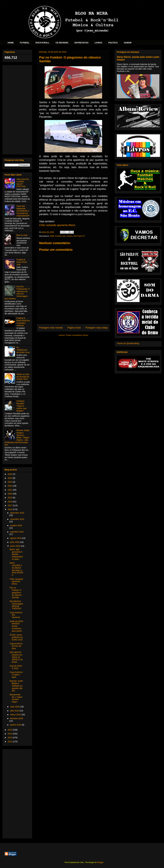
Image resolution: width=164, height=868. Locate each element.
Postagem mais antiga (97, 328)
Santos (69, 236)
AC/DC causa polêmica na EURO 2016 (16, 637)
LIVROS (98, 43)
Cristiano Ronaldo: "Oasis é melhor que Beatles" (22, 406)
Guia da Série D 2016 (16, 667)
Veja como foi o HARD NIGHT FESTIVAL (23, 183)
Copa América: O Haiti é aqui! (16, 675)
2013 (10, 738)
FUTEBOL (25, 43)
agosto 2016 (16, 538)
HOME (11, 43)
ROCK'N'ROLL (42, 43)
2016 (10, 509)
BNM (52, 236)
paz (64, 236)
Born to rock (22, 235)
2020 (10, 494)
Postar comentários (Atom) (77, 335)
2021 (10, 490)
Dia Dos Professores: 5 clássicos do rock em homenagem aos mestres (17, 293)
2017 (10, 505)
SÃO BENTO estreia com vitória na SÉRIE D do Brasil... (16, 657)
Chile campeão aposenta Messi (57, 225)
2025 (10, 474)
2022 (10, 486)
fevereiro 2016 (17, 718)
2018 (10, 502)
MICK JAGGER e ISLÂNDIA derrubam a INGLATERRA (16, 569)
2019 (10, 498)
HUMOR (128, 43)
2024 (10, 478)
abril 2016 (15, 711)
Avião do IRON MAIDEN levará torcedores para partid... (16, 626)
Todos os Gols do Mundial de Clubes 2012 (23, 377)
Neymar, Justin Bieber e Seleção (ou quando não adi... (16, 686)
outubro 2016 (16, 525)
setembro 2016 (17, 532)
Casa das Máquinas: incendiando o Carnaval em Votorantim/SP (23, 211)
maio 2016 (15, 707)
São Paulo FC (79, 236)
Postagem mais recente (51, 328)
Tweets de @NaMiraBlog (128, 343)
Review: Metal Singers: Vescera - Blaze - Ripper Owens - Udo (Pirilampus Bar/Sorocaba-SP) (17, 438)
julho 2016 (15, 542)
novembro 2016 (17, 519)
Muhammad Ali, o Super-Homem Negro (16, 698)
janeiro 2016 (16, 725)
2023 (10, 482)
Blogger (100, 862)
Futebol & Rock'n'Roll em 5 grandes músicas (23, 322)
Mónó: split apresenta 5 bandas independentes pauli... (16, 554)
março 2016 (16, 715)
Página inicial (74, 328)
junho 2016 (15, 546)
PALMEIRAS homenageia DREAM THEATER (16, 605)
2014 (10, 734)
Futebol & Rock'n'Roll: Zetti (22, 262)
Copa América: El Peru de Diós (16, 646)
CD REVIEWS (62, 43)
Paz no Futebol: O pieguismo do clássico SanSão (16, 592)
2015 (10, 730)
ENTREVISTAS (81, 43)
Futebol (58, 236)
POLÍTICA (113, 43)
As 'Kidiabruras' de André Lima (23, 350)
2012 (10, 742)
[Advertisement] (17, 109)
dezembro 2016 (17, 513)
